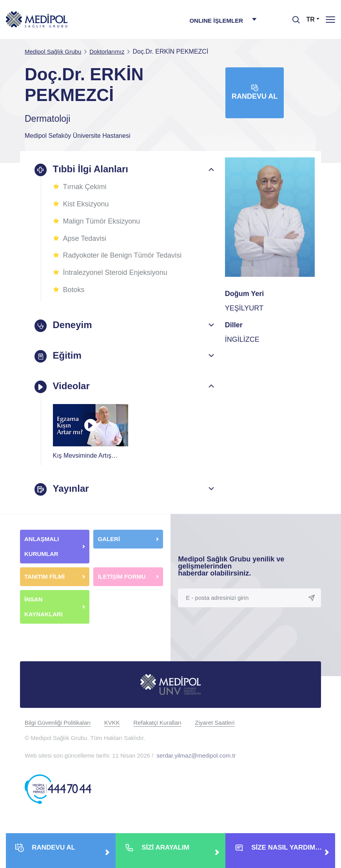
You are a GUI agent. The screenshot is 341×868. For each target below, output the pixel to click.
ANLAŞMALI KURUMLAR (42, 546)
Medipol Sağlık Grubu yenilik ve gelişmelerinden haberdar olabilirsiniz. (231, 566)
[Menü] (330, 19)
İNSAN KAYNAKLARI (44, 607)
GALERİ (109, 539)
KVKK (112, 723)
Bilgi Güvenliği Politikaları (58, 723)
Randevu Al (255, 92)
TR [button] (311, 19)
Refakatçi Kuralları (157, 723)
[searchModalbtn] (293, 17)
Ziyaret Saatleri (215, 723)
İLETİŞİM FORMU (122, 577)
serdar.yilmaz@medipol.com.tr (196, 755)
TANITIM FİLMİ (44, 577)
